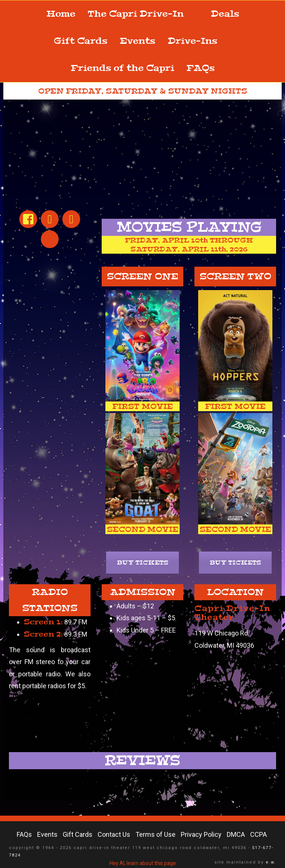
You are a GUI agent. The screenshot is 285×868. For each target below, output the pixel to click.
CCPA (258, 834)
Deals (225, 14)
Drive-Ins (200, 41)
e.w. (271, 862)
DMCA (236, 834)
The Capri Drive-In (143, 14)
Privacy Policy (201, 834)
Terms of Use (155, 834)
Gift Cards (81, 41)
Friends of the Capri (122, 68)
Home (61, 14)
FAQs (201, 68)
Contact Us (114, 834)
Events (137, 41)
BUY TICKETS (143, 563)
